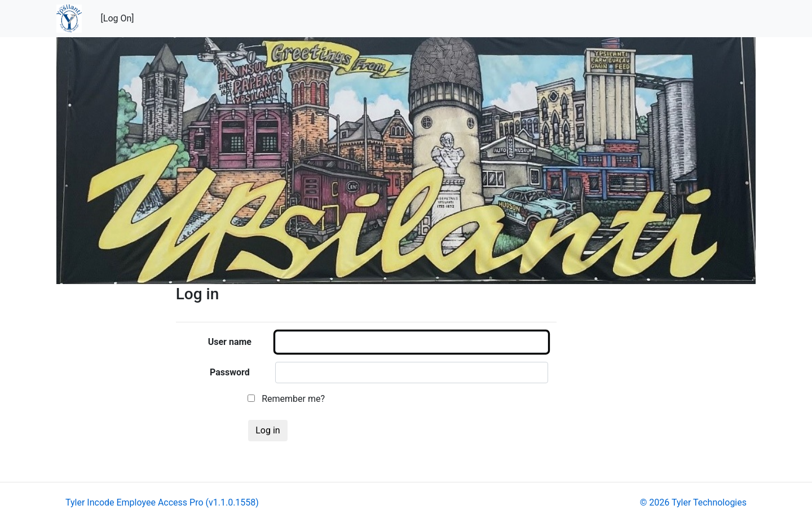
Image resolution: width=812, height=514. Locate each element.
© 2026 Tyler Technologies (693, 502)
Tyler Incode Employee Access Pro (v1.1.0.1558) (162, 502)
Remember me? (286, 399)
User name (230, 342)
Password (230, 372)
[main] (466, 367)
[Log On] (118, 18)
